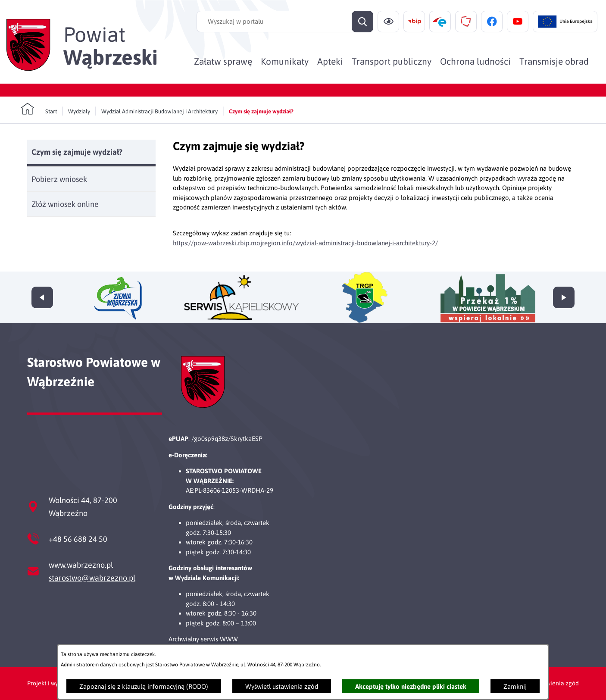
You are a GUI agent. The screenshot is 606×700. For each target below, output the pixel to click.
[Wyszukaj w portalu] (285, 22)
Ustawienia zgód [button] (556, 683)
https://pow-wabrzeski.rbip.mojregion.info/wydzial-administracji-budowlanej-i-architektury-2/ (305, 243)
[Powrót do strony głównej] (39, 109)
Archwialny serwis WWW (203, 639)
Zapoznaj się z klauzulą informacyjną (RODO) (144, 686)
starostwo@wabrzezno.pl (92, 578)
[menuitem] (223, 61)
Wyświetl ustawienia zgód (282, 686)
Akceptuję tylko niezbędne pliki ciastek (411, 686)
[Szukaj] (362, 22)
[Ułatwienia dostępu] (388, 22)
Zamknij (515, 686)
